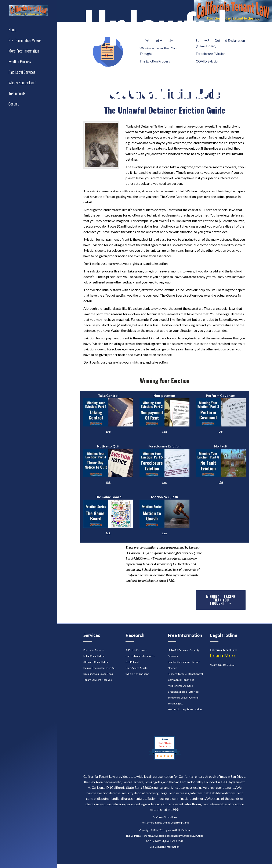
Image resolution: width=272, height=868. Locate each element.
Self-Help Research (136, 650)
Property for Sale (177, 674)
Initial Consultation (94, 656)
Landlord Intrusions (179, 662)
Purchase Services (94, 650)
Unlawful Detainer (178, 650)
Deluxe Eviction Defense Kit (99, 668)
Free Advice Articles (137, 668)
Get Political (132, 662)
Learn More (223, 655)
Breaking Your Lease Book (98, 674)
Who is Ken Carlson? (137, 674)
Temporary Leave (178, 698)
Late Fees (194, 692)
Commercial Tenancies (181, 680)
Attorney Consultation (96, 662)
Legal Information (192, 709)
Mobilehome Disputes (180, 686)
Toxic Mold (174, 709)
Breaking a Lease (177, 692)
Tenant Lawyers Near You (98, 680)
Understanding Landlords (140, 656)
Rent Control (196, 674)
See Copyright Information (165, 847)
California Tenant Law (165, 817)
